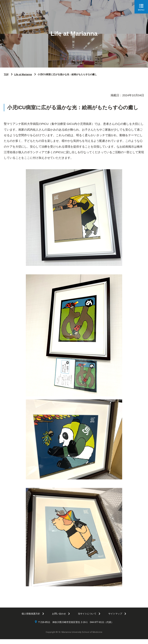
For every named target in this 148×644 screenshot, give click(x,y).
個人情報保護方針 (31, 619)
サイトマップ (115, 619)
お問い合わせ (59, 619)
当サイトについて (87, 619)
